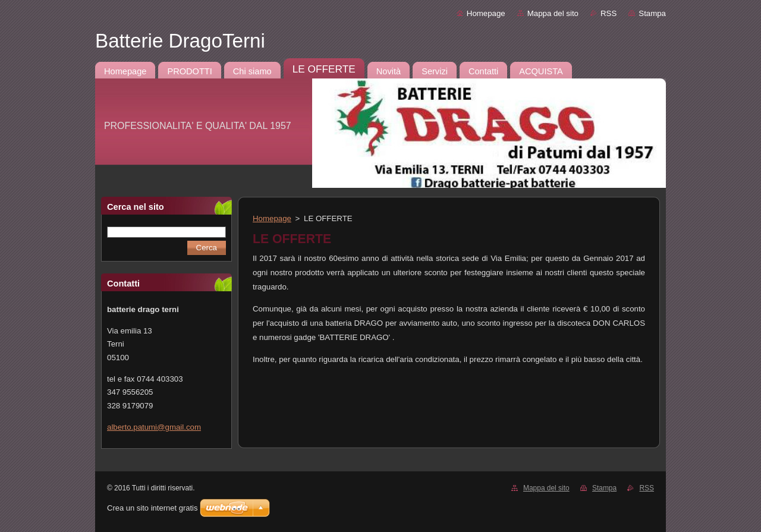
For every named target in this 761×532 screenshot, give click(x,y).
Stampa (652, 13)
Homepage (486, 13)
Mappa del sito (553, 13)
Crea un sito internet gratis (152, 508)
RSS (609, 13)
